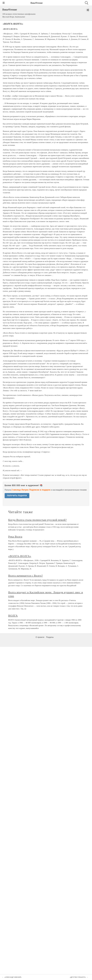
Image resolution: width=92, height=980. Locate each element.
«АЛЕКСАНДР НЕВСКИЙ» (13, 977)
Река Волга (15, 537)
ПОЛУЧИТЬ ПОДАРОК (17, 496)
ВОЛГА (13, 616)
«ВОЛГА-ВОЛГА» (20, 556)
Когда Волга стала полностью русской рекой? (37, 520)
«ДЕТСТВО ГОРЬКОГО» (78, 977)
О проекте (40, 637)
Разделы (50, 637)
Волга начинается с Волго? (25, 576)
